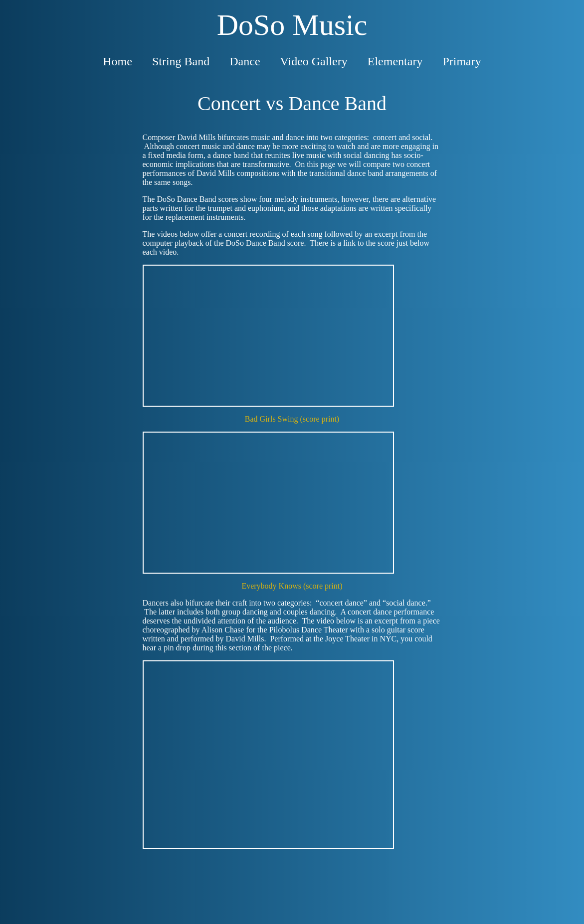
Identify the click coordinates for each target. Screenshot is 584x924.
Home (117, 61)
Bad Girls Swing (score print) (292, 419)
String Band (181, 61)
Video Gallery (314, 61)
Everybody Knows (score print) (292, 586)
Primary (462, 61)
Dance (245, 61)
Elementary (395, 61)
